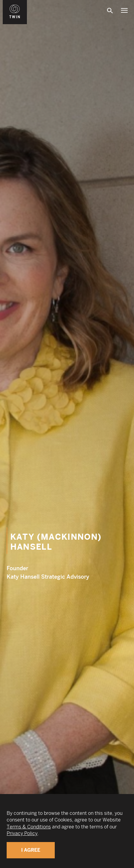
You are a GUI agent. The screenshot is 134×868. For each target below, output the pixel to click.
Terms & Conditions (29, 827)
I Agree (31, 850)
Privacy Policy (22, 833)
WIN (15, 3)
